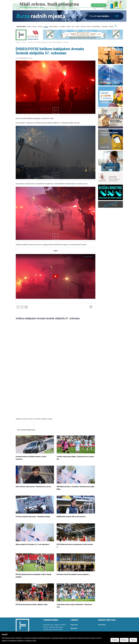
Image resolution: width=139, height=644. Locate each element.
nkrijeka (50, 419)
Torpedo (18, 42)
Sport (24, 42)
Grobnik (30, 419)
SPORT (46, 27)
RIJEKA (29, 27)
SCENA (68, 27)
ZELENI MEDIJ (96, 27)
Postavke (115, 640)
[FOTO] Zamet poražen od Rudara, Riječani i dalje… (32, 605)
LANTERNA (105, 27)
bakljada (19, 419)
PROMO (111, 27)
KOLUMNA (62, 27)
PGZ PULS (83, 27)
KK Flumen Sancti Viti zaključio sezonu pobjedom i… (73, 574)
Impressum (74, 625)
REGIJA (35, 27)
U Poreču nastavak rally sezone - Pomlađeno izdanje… (33, 517)
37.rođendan (37, 419)
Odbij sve (125, 640)
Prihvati (133, 640)
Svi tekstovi (102, 625)
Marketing (74, 628)
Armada (25, 419)
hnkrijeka (44, 419)
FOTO (73, 27)
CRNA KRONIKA (54, 27)
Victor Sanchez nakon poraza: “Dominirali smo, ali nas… (34, 487)
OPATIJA (40, 27)
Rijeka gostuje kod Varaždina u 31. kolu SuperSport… (33, 544)
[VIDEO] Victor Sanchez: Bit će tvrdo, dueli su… (72, 517)
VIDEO (78, 27)
